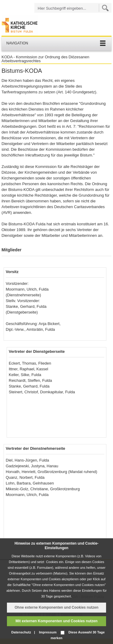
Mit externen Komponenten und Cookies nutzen (56, 621)
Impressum (48, 632)
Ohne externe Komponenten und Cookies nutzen (56, 607)
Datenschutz (21, 632)
